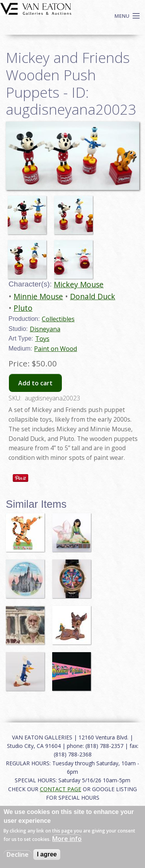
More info (67, 839)
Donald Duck (93, 296)
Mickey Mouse (79, 284)
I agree (47, 854)
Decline (18, 854)
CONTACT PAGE (61, 789)
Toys (42, 339)
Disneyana (45, 329)
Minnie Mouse (38, 296)
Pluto (23, 308)
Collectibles (58, 319)
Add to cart (35, 383)
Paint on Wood (55, 349)
